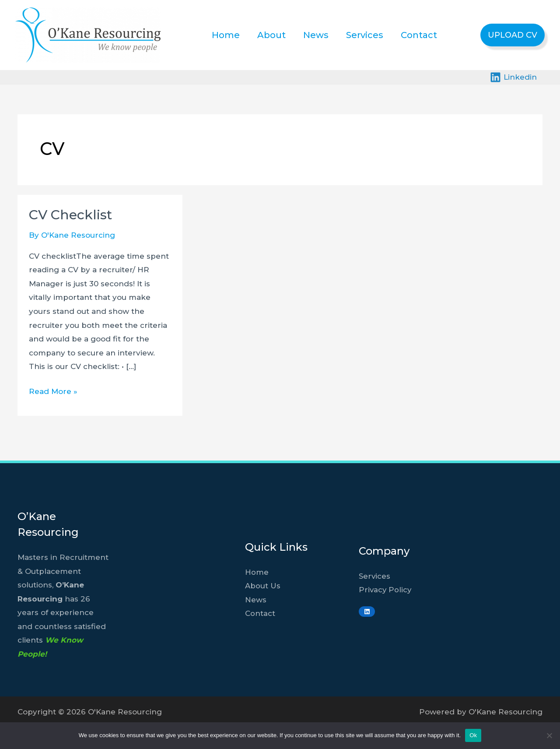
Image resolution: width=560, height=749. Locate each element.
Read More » (53, 392)
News (316, 35)
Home (226, 35)
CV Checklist (70, 215)
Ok (473, 735)
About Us (263, 586)
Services (365, 35)
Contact (419, 35)
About (271, 35)
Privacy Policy (386, 590)
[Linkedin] (513, 77)
